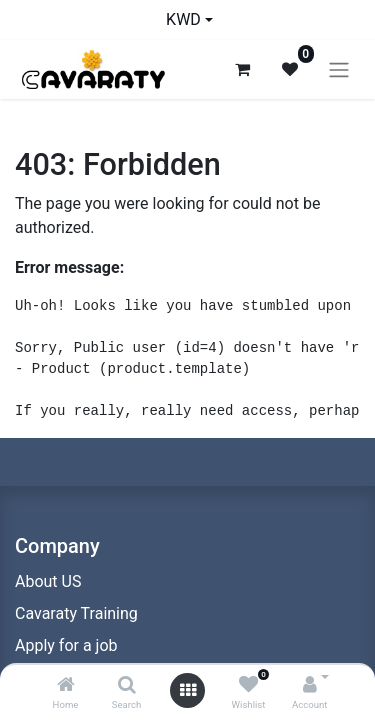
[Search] (127, 685)
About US (48, 581)
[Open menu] (188, 690)
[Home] (66, 685)
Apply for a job (66, 645)
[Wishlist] (248, 685)
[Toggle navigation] (339, 69)
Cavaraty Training (76, 613)
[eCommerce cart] (242, 69)
